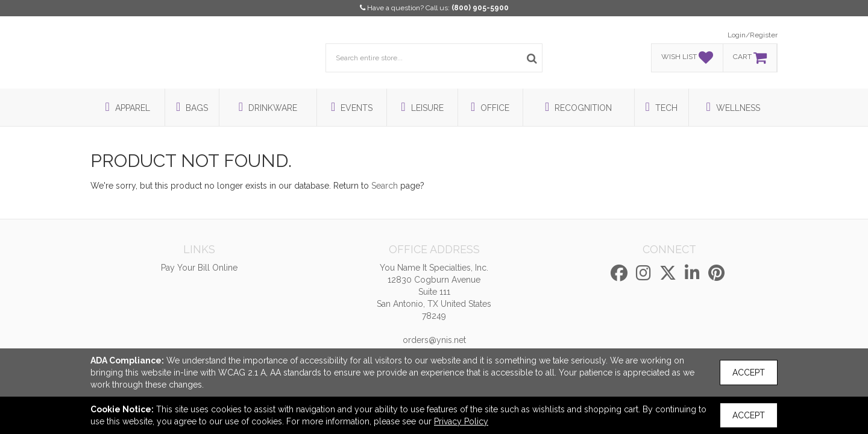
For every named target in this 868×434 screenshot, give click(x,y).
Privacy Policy (461, 421)
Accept (749, 373)
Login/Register (753, 35)
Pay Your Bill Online (199, 268)
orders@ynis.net (434, 340)
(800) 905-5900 (480, 8)
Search (385, 186)
